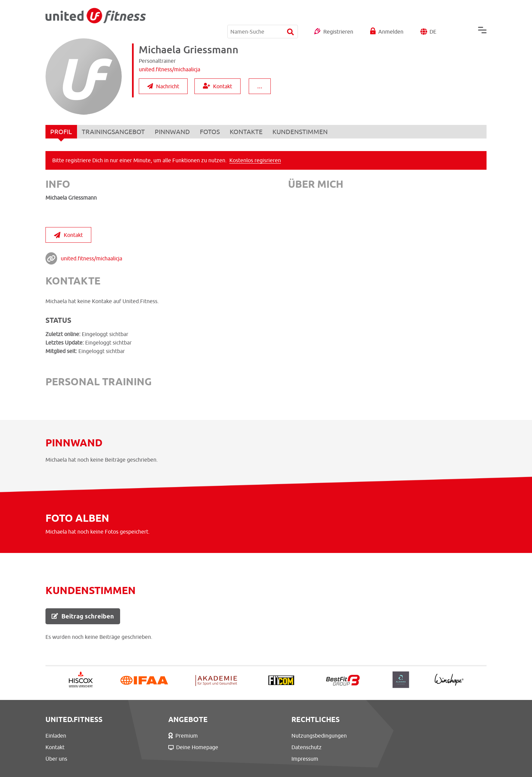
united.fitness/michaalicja (91, 258)
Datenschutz (281, 747)
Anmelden (391, 15)
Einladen (56, 736)
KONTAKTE (248, 132)
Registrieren (338, 15)
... (260, 86)
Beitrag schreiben (83, 616)
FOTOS (211, 132)
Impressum (279, 759)
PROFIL (61, 133)
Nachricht (163, 86)
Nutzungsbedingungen (294, 736)
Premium (170, 736)
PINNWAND (173, 132)
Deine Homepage (181, 747)
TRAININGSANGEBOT (114, 132)
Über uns (56, 759)
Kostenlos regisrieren (255, 160)
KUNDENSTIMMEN (302, 132)
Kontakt (217, 86)
